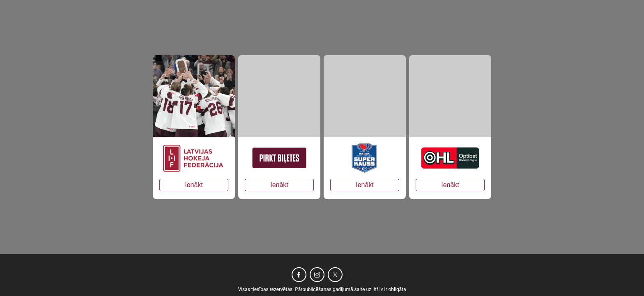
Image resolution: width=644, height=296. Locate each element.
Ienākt (194, 185)
